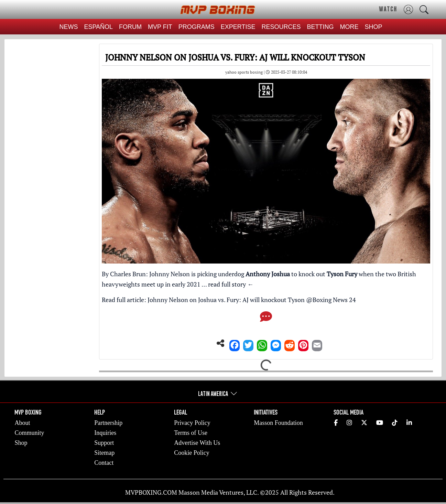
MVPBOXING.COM (151, 492)
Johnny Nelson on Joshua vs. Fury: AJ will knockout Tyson (226, 300)
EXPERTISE (238, 27)
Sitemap (104, 453)
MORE (349, 27)
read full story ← (231, 284)
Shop (21, 443)
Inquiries (105, 433)
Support (104, 443)
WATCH (388, 9)
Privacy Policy (192, 423)
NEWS (68, 27)
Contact (104, 463)
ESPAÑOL (98, 27)
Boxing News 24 (334, 300)
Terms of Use (191, 433)
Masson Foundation (278, 423)
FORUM (130, 27)
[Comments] (266, 319)
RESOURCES (281, 27)
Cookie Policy (192, 453)
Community (29, 433)
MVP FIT (160, 27)
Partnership (108, 423)
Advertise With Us (197, 443)
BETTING (320, 27)
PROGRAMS (197, 27)
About (22, 423)
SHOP (374, 27)
